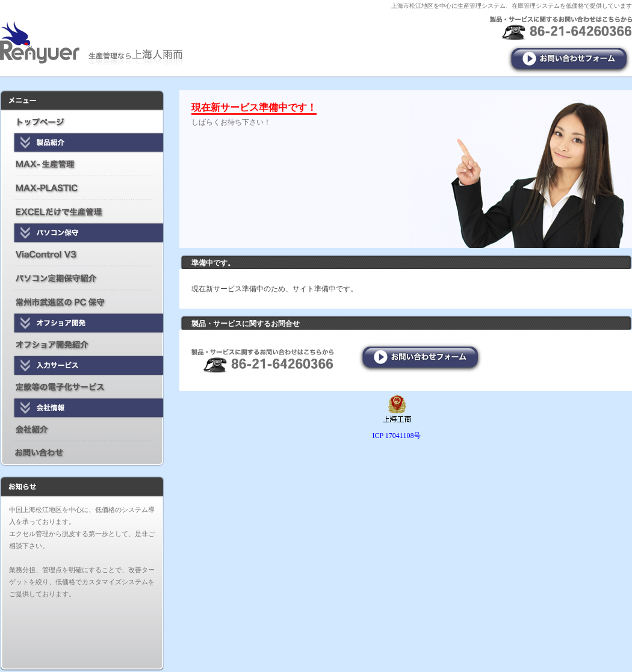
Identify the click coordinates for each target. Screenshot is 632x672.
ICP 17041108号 (397, 436)
